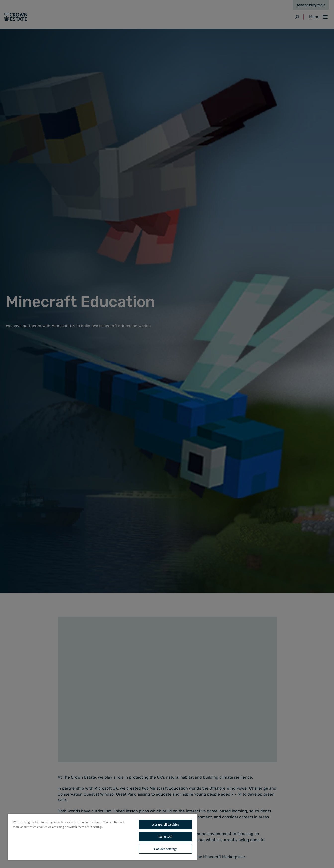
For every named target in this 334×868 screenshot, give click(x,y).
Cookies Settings (166, 849)
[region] (102, 837)
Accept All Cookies (166, 824)
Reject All (166, 837)
